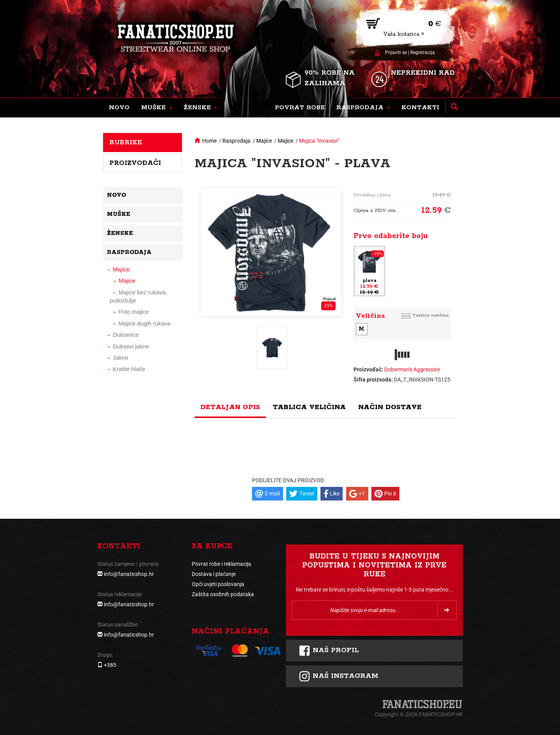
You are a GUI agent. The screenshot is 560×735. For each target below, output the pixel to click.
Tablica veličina (430, 315)
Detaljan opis (230, 407)
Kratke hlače (129, 369)
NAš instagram (339, 676)
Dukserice (126, 335)
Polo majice (134, 312)
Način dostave (390, 407)
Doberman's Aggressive (412, 369)
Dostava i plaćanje (214, 574)
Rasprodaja (236, 141)
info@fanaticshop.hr (129, 574)
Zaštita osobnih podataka (223, 594)
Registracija (423, 52)
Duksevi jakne (131, 346)
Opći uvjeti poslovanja (218, 584)
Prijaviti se (396, 52)
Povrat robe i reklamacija (221, 564)
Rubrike (126, 142)
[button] (157, 108)
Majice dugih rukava (144, 323)
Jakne (121, 358)
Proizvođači (135, 163)
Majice (264, 141)
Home (209, 141)
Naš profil (329, 651)
